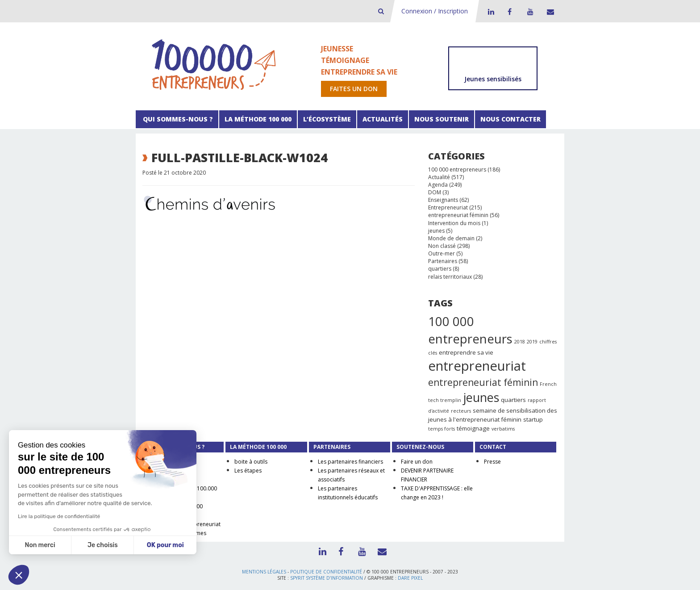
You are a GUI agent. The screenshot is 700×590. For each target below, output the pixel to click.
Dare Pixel (410, 578)
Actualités (383, 119)
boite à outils (251, 462)
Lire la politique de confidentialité (59, 516)
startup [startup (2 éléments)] (533, 419)
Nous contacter (510, 119)
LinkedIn (490, 12)
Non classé (442, 246)
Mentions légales (264, 572)
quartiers (440, 269)
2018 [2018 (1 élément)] (520, 342)
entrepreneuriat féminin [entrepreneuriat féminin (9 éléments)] (483, 382)
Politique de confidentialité (326, 572)
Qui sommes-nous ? (177, 119)
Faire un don (417, 462)
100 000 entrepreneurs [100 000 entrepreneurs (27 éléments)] (470, 330)
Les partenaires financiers (350, 462)
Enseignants (443, 200)
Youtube (529, 12)
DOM (435, 192)
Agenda (438, 185)
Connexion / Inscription (435, 11)
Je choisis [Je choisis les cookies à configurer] (103, 545)
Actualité (439, 177)
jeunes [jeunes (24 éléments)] (481, 397)
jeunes (436, 231)
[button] (19, 575)
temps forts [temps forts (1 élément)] (442, 429)
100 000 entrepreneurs (457, 169)
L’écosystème (327, 119)
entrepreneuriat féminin (458, 215)
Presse (492, 462)
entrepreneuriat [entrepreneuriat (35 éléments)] (477, 366)
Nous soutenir (442, 119)
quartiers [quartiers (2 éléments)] (513, 400)
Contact (549, 12)
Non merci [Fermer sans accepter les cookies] (40, 545)
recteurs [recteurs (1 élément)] (461, 411)
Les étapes (248, 471)
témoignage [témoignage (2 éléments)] (473, 428)
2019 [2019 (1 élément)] (532, 342)
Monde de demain (451, 238)
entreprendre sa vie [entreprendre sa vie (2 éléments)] (466, 352)
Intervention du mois (454, 223)
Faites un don (354, 89)
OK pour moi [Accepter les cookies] (165, 545)
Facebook (509, 12)
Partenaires (443, 261)
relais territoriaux (450, 277)
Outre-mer (442, 253)
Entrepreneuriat (448, 207)
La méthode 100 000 (258, 119)
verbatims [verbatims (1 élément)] (503, 429)
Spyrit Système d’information (327, 578)
